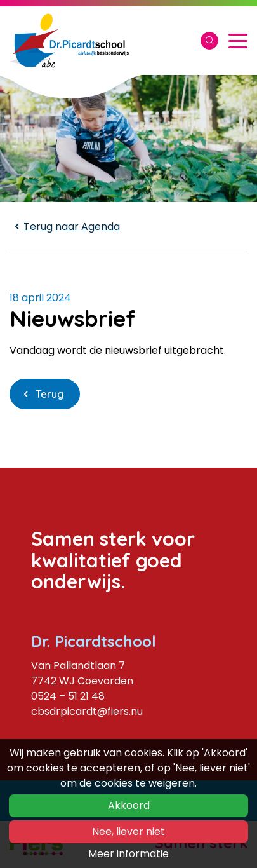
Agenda (65, 227)
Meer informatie (128, 854)
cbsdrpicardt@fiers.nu (87, 711)
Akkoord (129, 805)
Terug (50, 394)
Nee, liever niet (128, 831)
